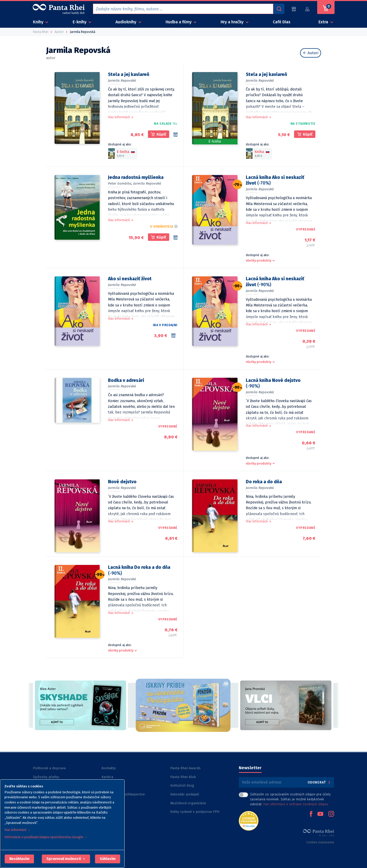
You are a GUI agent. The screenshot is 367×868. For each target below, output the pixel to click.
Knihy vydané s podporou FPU (195, 812)
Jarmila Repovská (122, 80)
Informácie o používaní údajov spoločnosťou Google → (46, 837)
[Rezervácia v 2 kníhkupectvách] (174, 335)
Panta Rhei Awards (185, 768)
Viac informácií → (17, 830)
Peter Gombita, (120, 183)
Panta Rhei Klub (183, 777)
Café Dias (282, 22)
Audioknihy (126, 22)
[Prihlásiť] (308, 9)
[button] (19, 859)
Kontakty (109, 768)
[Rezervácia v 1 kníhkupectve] (175, 237)
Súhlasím (108, 859)
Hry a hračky (233, 22)
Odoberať (319, 782)
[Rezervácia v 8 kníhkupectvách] (175, 135)
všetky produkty (259, 260)
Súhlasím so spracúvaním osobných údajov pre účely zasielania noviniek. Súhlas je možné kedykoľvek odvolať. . (290, 799)
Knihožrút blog (182, 785)
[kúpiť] (159, 134)
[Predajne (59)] (294, 9)
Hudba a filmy (179, 22)
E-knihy (80, 22)
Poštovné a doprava (49, 768)
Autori (311, 53)
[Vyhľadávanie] (279, 9)
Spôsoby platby (46, 777)
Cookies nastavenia (320, 842)
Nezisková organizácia (188, 803)
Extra (324, 22)
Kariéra (107, 777)
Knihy (39, 22)
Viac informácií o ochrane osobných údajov (295, 804)
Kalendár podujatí (185, 794)
